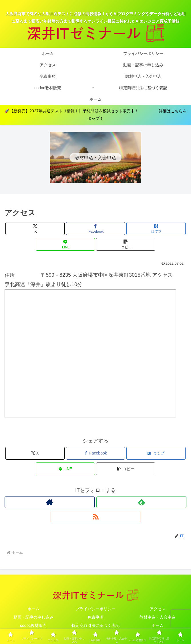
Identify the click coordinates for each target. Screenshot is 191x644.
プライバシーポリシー (95, 609)
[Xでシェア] (35, 229)
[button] (126, 244)
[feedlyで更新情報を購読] (141, 502)
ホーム (33, 609)
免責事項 (95, 617)
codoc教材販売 (33, 625)
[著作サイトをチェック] (50, 502)
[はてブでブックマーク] (156, 229)
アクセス (158, 609)
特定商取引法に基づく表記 (95, 625)
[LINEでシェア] (65, 244)
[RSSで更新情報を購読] (96, 517)
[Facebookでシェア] (96, 229)
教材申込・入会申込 (158, 617)
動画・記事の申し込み (33, 617)
